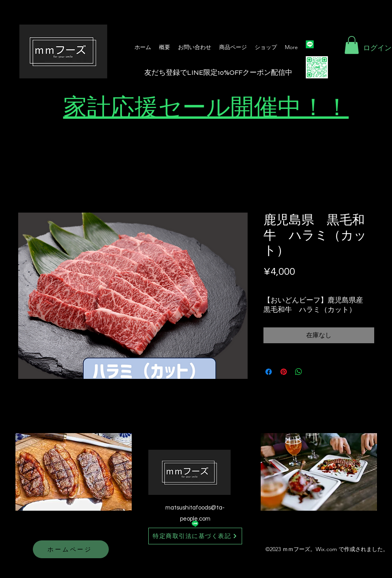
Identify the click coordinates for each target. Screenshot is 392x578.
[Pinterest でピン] (284, 372)
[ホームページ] (71, 549)
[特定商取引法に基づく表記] (195, 536)
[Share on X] (314, 372)
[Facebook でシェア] (269, 372)
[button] (352, 45)
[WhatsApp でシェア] (299, 372)
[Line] (310, 44)
